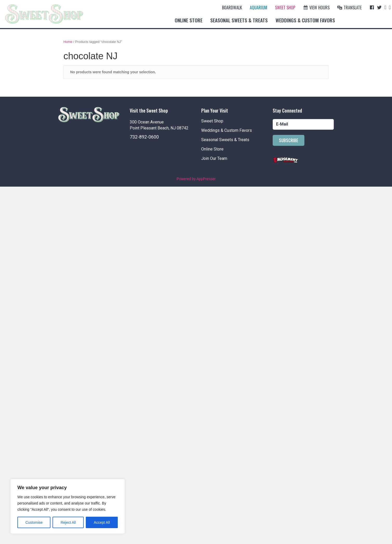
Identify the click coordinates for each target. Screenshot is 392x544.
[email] (303, 124)
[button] (289, 140)
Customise (34, 522)
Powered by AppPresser (196, 179)
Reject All (68, 522)
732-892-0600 (144, 137)
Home (68, 42)
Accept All (102, 522)
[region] (68, 506)
